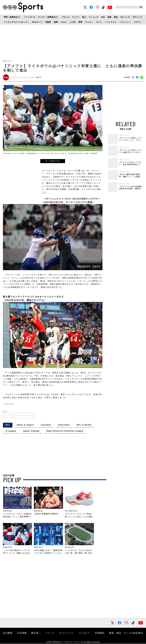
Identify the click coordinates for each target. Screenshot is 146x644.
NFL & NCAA (84, 425)
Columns (46, 425)
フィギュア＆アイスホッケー (16, 22)
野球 (80, 22)
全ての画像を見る (53, 161)
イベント (50, 633)
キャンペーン (67, 633)
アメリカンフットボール (25, 416)
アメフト (76, 17)
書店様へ (36, 633)
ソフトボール (30, 17)
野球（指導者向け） (13, 17)
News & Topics (25, 425)
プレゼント (84, 633)
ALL (8, 425)
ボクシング (125, 17)
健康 (56, 22)
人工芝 (73, 22)
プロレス (66, 17)
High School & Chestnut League (65, 431)
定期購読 (100, 633)
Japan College (31, 431)
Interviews (64, 425)
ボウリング (137, 17)
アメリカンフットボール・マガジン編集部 (26, 77)
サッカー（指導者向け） (49, 17)
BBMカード (37, 22)
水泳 (103, 17)
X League (11, 431)
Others (64, 22)
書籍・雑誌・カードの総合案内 (126, 633)
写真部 (48, 22)
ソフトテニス (111, 22)
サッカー (89, 22)
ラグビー (138, 22)
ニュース (8, 416)
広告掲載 (22, 633)
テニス (99, 22)
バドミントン (125, 22)
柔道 (116, 17)
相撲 (109, 17)
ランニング (94, 17)
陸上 (84, 17)
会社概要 (8, 633)
